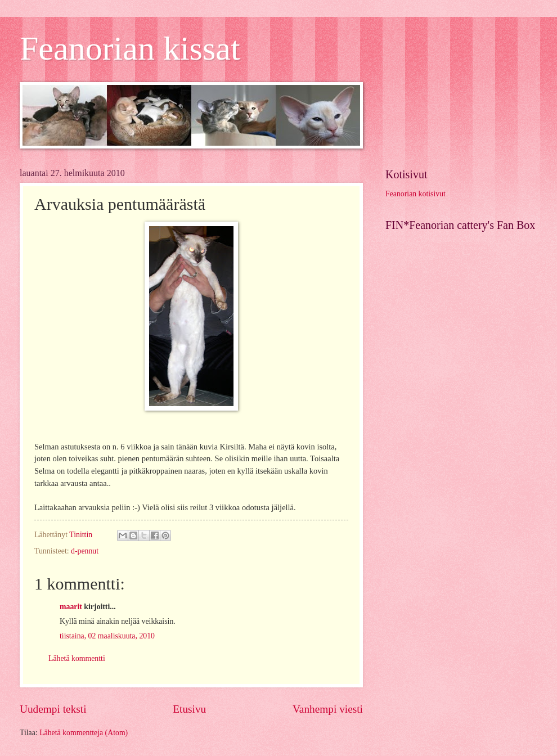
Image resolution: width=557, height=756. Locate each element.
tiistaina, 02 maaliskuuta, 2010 (107, 636)
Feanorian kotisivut (415, 194)
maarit (71, 607)
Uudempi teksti (53, 709)
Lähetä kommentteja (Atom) (84, 733)
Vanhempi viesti (328, 709)
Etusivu (189, 709)
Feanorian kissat (130, 48)
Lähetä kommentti (77, 658)
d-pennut (85, 551)
